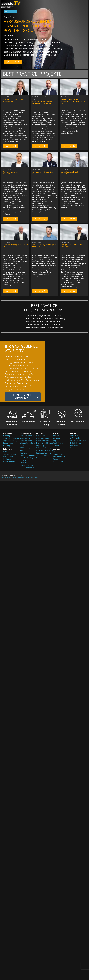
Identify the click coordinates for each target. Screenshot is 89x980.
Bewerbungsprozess (78, 441)
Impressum (12, 477)
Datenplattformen (43, 436)
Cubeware (24, 463)
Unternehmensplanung (44, 450)
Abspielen (13, 62)
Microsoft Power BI (27, 436)
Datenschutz (20, 477)
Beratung (7, 436)
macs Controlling (26, 458)
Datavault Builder (26, 465)
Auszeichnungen (10, 454)
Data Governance (43, 441)
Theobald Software (27, 468)
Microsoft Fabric (26, 441)
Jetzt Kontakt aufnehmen (22, 397)
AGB (26, 477)
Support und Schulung (8, 444)
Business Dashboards (44, 443)
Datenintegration (43, 438)
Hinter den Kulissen (74, 447)
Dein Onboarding (77, 443)
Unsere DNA (75, 436)
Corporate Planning (27, 455)
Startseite (5, 477)
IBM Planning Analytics (25, 449)
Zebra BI (23, 460)
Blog (54, 441)
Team (55, 452)
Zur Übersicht (12, 12)
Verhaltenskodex (59, 456)
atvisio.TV (56, 438)
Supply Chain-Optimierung (42, 457)
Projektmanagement (11, 438)
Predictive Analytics (44, 453)
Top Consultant (59, 454)
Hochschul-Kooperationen (9, 460)
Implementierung (10, 441)
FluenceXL (24, 453)
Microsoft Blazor (26, 438)
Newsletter (57, 445)
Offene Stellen (76, 438)
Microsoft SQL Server (28, 443)
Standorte (57, 459)
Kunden (6, 452)
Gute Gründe (58, 461)
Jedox (22, 445)
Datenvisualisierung (44, 448)
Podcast (56, 436)
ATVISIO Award (9, 456)
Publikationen (58, 443)
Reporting (40, 445)
